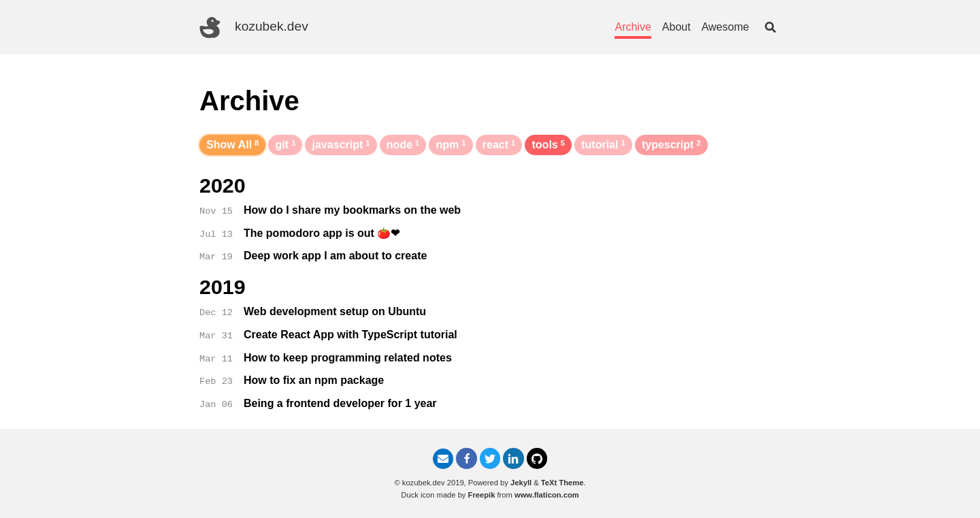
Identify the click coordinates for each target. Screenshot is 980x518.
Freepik (482, 495)
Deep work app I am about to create (335, 256)
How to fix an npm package (314, 380)
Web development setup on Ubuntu (335, 311)
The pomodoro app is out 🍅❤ (322, 233)
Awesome (725, 27)
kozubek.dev (254, 28)
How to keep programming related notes (348, 358)
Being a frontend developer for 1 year (340, 403)
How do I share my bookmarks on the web (352, 210)
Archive (633, 27)
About (676, 27)
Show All (232, 145)
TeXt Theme (562, 483)
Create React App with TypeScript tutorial (350, 335)
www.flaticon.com (547, 495)
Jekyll (521, 483)
